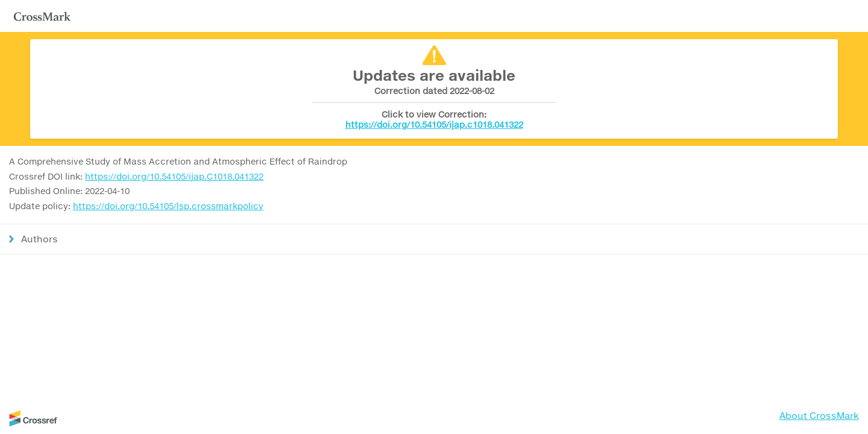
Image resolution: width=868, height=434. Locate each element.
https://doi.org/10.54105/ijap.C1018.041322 (174, 176)
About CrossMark (819, 415)
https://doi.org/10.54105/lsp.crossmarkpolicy (168, 206)
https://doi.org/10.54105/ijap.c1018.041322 (434, 124)
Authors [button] (39, 239)
